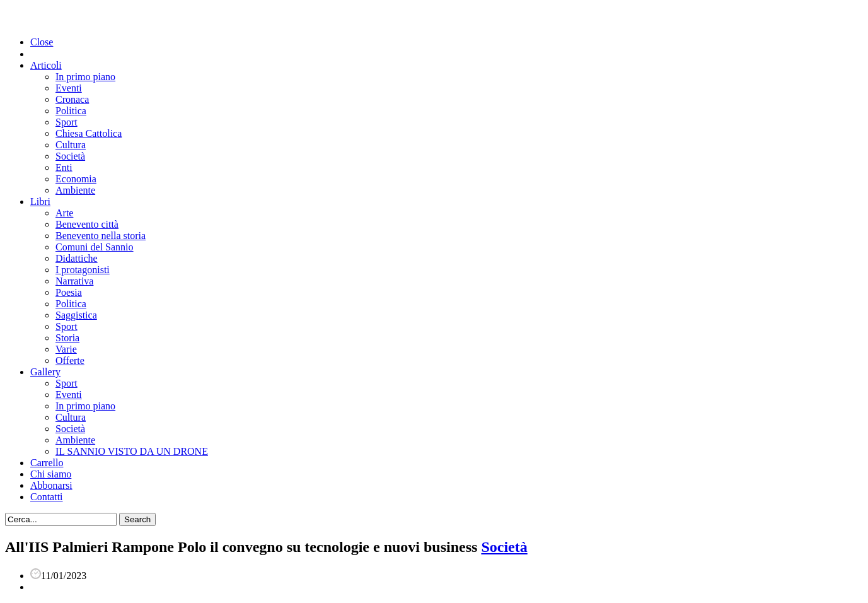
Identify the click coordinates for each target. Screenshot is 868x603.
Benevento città (87, 224)
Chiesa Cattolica (89, 133)
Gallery (45, 372)
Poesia (69, 292)
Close (42, 42)
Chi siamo (51, 474)
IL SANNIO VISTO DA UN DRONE (132, 451)
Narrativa (74, 281)
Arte (64, 213)
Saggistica (76, 315)
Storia (67, 338)
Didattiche (77, 258)
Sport (67, 122)
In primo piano (85, 77)
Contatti (47, 497)
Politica (71, 111)
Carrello (47, 463)
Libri (40, 202)
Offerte (70, 360)
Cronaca (72, 99)
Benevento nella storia (101, 236)
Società (70, 156)
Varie (66, 349)
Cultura (71, 145)
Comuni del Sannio (95, 247)
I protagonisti (83, 270)
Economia (76, 179)
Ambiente (75, 190)
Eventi (69, 88)
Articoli (46, 65)
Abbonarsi (51, 485)
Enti (64, 167)
